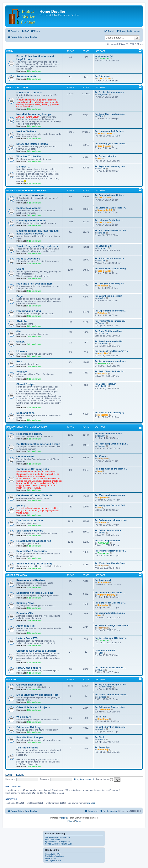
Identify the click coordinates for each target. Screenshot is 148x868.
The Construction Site (30, 520)
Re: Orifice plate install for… (109, 530)
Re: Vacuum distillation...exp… (110, 613)
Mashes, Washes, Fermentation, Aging (27, 190)
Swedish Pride (105, 133)
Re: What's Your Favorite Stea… (111, 563)
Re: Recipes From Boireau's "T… (111, 351)
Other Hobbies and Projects (33, 707)
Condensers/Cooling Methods (34, 495)
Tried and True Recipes (30, 195)
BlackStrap (103, 719)
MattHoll (101, 169)
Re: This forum (102, 76)
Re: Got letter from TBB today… (111, 638)
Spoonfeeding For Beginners (57, 842)
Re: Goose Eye (102, 747)
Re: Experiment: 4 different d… (110, 311)
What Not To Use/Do (29, 156)
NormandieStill (105, 210)
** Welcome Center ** (29, 92)
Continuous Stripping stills (33, 469)
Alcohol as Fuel (26, 626)
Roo (100, 508)
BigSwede (103, 497)
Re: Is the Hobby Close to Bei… (110, 603)
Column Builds (25, 457)
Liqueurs (22, 351)
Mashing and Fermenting (31, 221)
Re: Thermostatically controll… (110, 551)
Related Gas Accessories (32, 551)
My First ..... (23, 167)
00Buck (101, 670)
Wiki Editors (24, 717)
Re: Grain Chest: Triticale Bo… (110, 371)
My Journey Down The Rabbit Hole (37, 695)
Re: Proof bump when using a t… (111, 444)
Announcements (26, 76)
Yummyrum (103, 58)
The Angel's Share (27, 748)
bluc (100, 158)
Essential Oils (25, 613)
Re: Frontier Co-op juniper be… (110, 321)
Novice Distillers (26, 131)
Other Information (17, 575)
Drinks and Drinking (28, 727)
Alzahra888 (103, 582)
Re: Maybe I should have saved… (111, 695)
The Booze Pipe (105, 687)
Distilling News (25, 603)
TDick (100, 116)
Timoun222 (103, 333)
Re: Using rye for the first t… (109, 220)
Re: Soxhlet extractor (105, 156)
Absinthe (22, 321)
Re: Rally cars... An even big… (110, 707)
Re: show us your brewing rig (109, 413)
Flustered (102, 697)
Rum (19, 361)
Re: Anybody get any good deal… (111, 684)
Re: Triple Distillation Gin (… (109, 331)
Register (20, 775)
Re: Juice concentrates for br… (110, 258)
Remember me (104, 779)
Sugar (20, 296)
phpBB (64, 818)
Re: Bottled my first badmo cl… (110, 727)
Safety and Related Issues (32, 144)
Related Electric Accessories (34, 541)
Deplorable (103, 605)
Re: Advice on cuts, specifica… (110, 361)
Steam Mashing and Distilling (34, 564)
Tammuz (102, 323)
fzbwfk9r (101, 298)
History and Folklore (29, 668)
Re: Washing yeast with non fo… (111, 144)
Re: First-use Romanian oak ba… (111, 230)
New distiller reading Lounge (34, 114)
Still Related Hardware (30, 531)
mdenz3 (91, 803)
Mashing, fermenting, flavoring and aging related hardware (37, 232)
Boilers (21, 506)
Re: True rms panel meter (107, 541)
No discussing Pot (104, 56)
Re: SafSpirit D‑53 (104, 246)
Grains (20, 269)
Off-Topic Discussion (29, 685)
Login (9, 775)
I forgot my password (84, 779)
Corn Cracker (104, 78)
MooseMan (103, 286)
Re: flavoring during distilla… (109, 341)
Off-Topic (12, 680)
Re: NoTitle (100, 717)
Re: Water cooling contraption (110, 495)
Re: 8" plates (101, 456)
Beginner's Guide (52, 840)
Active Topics (51, 858)
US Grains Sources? (105, 650)
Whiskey (22, 372)
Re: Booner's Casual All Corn (109, 195)
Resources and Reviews (31, 580)
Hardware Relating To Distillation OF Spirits (27, 428)
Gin (18, 331)
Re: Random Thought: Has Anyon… (113, 625)
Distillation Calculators (55, 856)
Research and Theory (29, 434)
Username (102, 248)
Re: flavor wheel (103, 580)
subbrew (102, 522)
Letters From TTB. (27, 638)
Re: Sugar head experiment (108, 296)
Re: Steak (99, 737)
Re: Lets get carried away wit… (110, 283)
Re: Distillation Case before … (110, 593)
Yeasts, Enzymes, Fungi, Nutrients (37, 246)
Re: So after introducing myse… (111, 92)
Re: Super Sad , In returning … (110, 114)
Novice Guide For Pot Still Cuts (58, 844)
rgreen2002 (103, 353)
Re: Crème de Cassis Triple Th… (111, 208)
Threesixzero (104, 709)
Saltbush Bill (104, 363)
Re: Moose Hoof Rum (105, 384)
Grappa (21, 342)
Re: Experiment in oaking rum (110, 166)
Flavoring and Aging (29, 311)
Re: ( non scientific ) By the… (109, 131)
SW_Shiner (103, 95)
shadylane (103, 459)
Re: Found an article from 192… (111, 668)
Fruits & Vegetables (28, 259)
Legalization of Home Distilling (35, 593)
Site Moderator (34, 71)
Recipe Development (29, 208)
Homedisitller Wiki (53, 854)
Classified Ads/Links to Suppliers (36, 651)
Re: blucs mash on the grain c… (111, 469)
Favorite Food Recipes (30, 737)
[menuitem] (14, 31)
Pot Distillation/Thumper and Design (38, 444)
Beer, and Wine (25, 413)
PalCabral (102, 313)
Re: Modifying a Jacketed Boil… (111, 505)
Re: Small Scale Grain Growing (110, 269)
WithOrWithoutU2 (106, 595)
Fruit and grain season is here (34, 284)
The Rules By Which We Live (58, 837)
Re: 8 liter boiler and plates (108, 434)
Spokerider (103, 386)
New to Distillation (17, 87)
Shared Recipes (26, 384)
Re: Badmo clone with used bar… (111, 520)
